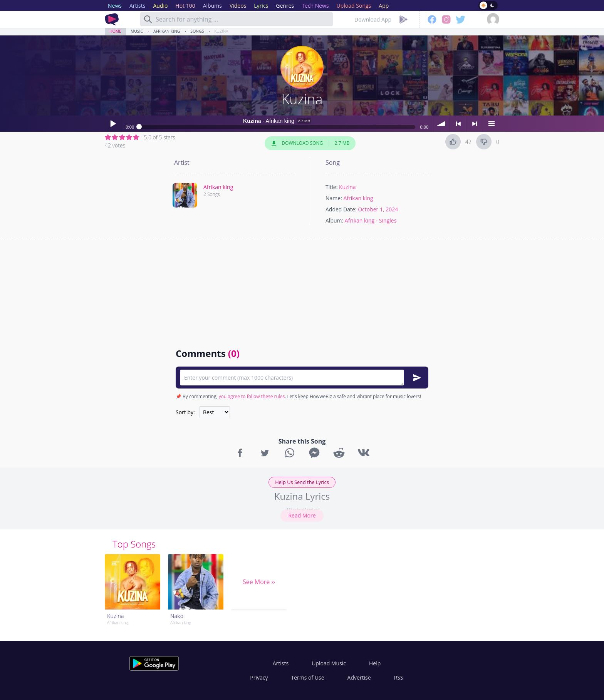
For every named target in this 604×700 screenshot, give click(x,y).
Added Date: (341, 209)
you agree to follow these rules (252, 396)
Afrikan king (167, 31)
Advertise (359, 677)
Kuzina (221, 31)
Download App (373, 19)
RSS (399, 677)
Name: (334, 198)
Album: (334, 220)
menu (491, 124)
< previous (458, 124)
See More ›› (259, 582)
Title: (331, 187)
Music (137, 31)
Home (115, 31)
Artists (281, 663)
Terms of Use (308, 677)
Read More (302, 515)
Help (375, 663)
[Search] (148, 19)
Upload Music (329, 663)
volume (441, 124)
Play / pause (113, 124)
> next (475, 124)
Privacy (259, 677)
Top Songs (134, 544)
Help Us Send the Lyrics (302, 482)
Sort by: (185, 412)
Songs (197, 31)
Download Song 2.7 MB (310, 143)
